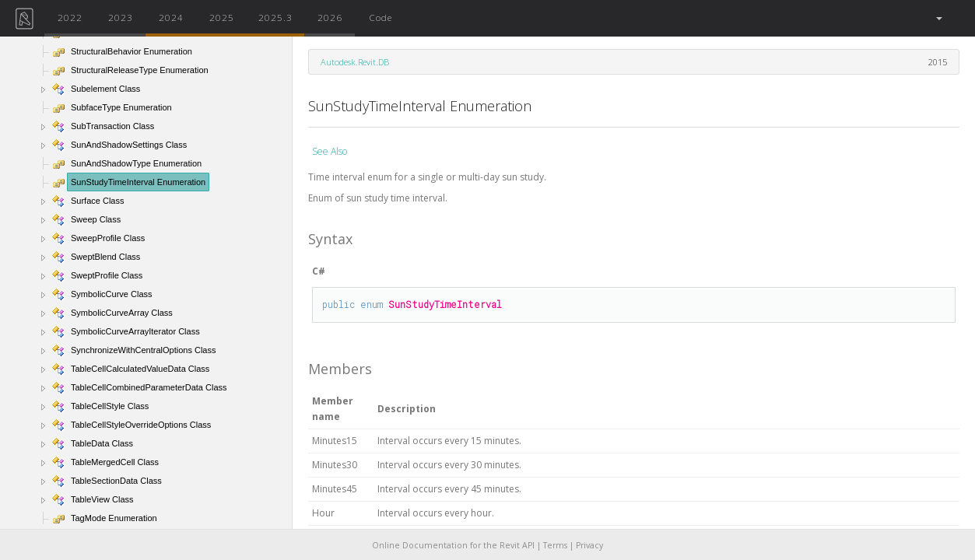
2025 (222, 17)
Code (381, 17)
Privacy (589, 545)
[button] (938, 18)
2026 (330, 17)
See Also (330, 151)
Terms (555, 545)
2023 (121, 17)
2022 (70, 17)
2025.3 (275, 17)
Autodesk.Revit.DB (355, 62)
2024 (171, 17)
